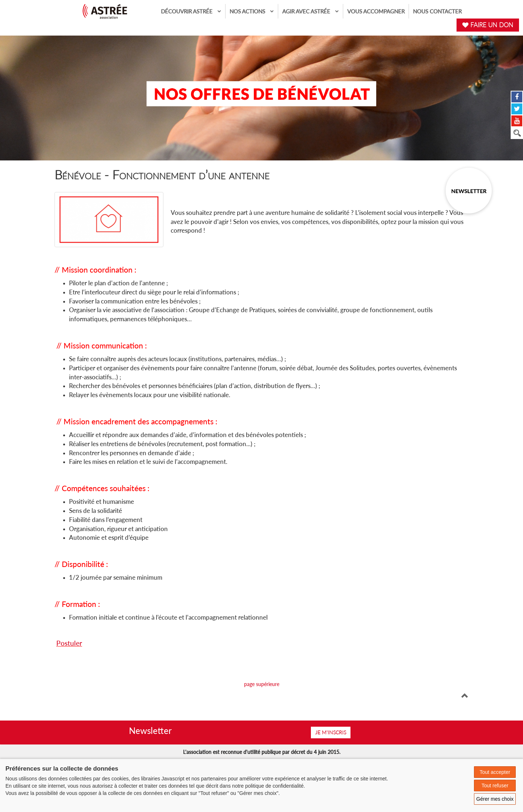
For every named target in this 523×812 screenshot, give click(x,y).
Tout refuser (495, 786)
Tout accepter (495, 772)
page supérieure (262, 684)
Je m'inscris (331, 732)
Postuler (69, 643)
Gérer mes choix (495, 799)
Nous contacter (437, 11)
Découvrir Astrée (191, 11)
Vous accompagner (376, 11)
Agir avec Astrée (311, 11)
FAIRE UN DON (488, 25)
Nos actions (252, 11)
